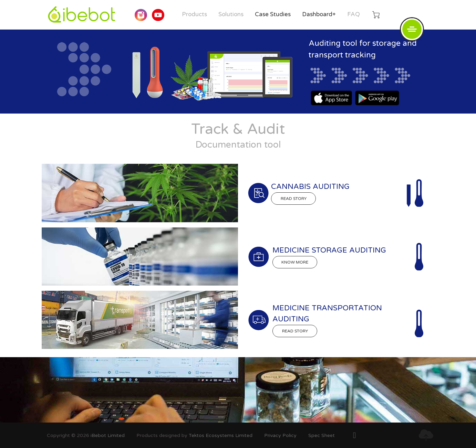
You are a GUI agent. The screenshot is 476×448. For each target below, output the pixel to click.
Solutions (231, 14)
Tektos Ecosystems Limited (221, 435)
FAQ (354, 14)
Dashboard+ (319, 14)
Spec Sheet (322, 435)
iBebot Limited (108, 435)
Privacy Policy (280, 435)
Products (194, 14)
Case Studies (273, 14)
